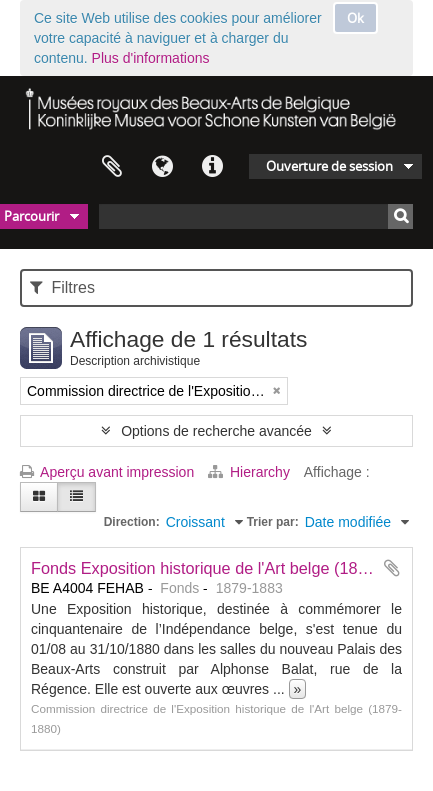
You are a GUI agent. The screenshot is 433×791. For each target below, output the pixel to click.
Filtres (62, 287)
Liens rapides (212, 167)
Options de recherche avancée (216, 431)
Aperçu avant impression (107, 472)
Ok (355, 18)
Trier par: (273, 522)
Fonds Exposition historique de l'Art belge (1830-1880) (227, 568)
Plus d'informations (151, 58)
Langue (162, 167)
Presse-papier (112, 167)
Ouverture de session (329, 166)
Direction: (132, 522)
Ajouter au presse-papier (392, 568)
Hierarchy (251, 472)
